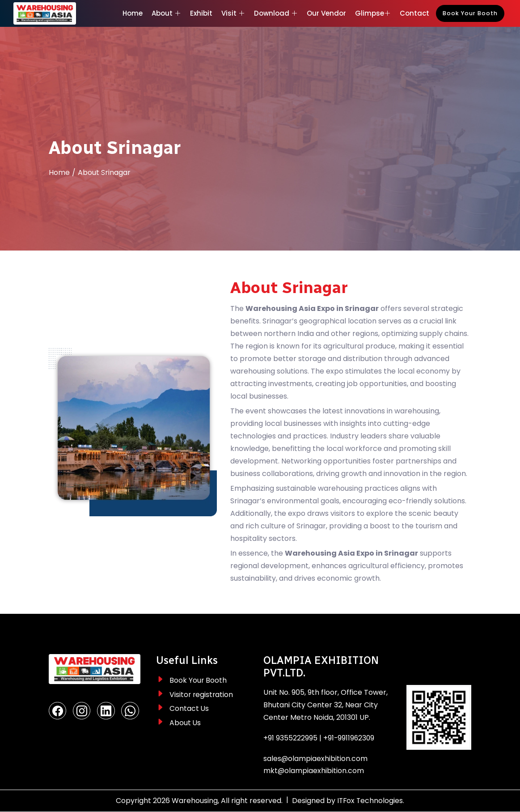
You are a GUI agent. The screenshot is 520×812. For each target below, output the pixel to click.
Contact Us (189, 709)
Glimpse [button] (373, 13)
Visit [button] (233, 13)
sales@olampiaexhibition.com (316, 759)
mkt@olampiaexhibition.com (314, 771)
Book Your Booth (470, 13)
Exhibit (201, 13)
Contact (414, 13)
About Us (185, 723)
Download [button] (276, 13)
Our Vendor (326, 13)
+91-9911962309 (349, 738)
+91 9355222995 (290, 738)
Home (133, 13)
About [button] (166, 13)
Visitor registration (202, 695)
